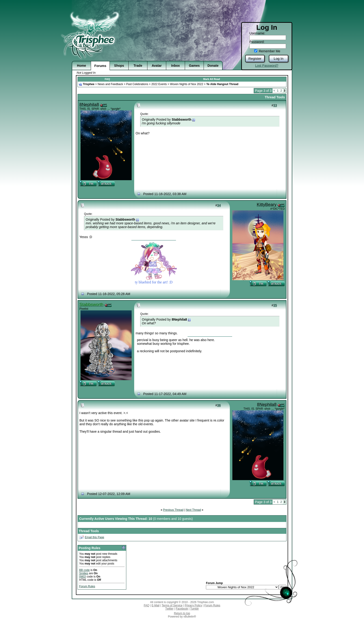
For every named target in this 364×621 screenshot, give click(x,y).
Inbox (175, 66)
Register (255, 58)
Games (194, 66)
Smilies (84, 573)
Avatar (157, 66)
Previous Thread (173, 510)
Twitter (169, 609)
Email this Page (94, 537)
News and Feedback (110, 84)
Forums (100, 66)
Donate (213, 66)
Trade (138, 66)
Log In (279, 58)
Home (82, 66)
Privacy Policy (193, 605)
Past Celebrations (137, 84)
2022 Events (159, 84)
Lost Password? (267, 66)
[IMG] (83, 577)
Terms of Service (172, 605)
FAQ (107, 79)
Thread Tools (275, 97)
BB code (84, 570)
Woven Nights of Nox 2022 (187, 84)
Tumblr (194, 609)
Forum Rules (87, 586)
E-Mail (156, 605)
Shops (119, 66)
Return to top (182, 613)
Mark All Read (211, 79)
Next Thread (193, 510)
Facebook (182, 609)
